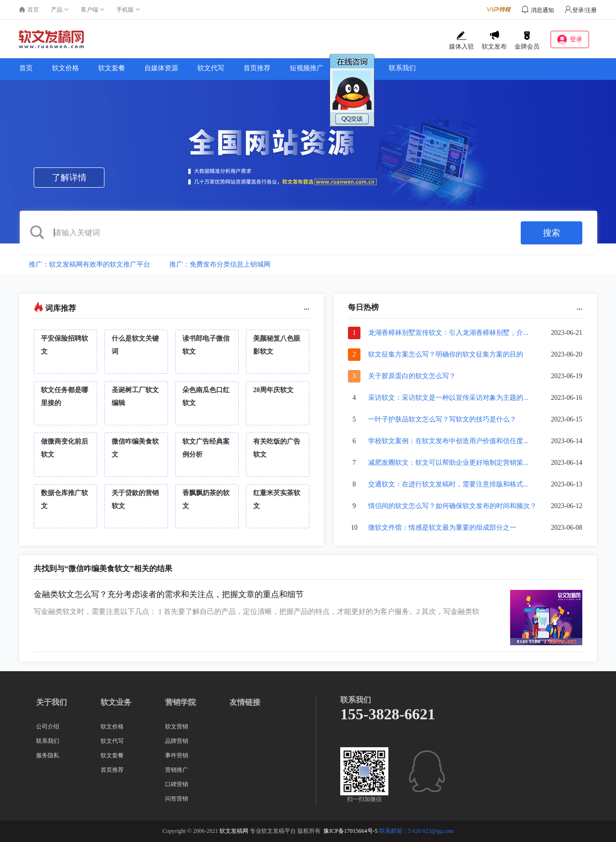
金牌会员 (527, 40)
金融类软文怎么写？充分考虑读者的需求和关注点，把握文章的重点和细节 (169, 594)
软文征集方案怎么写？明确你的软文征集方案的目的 (446, 354)
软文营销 (177, 727)
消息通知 (542, 10)
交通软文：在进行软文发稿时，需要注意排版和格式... (448, 484)
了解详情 (69, 178)
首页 (26, 68)
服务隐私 (48, 755)
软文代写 (211, 68)
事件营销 (177, 755)
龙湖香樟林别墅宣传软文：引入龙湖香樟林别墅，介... (448, 333)
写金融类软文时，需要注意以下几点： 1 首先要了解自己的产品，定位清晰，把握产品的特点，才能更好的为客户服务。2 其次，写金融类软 (257, 612)
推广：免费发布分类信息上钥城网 (220, 264)
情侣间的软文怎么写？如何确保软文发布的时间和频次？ (452, 506)
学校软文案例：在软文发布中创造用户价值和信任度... (448, 441)
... (307, 307)
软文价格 (65, 68)
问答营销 (177, 799)
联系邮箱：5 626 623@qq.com (417, 831)
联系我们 (402, 68)
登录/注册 (581, 10)
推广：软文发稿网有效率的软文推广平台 (90, 264)
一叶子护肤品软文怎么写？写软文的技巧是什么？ (442, 419)
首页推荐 (257, 68)
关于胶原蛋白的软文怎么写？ (412, 376)
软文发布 (494, 40)
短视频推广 (307, 68)
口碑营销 (177, 784)
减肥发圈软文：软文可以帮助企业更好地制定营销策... (448, 463)
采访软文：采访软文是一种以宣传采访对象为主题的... (448, 398)
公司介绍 (48, 727)
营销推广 (177, 770)
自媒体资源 (161, 68)
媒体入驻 (462, 40)
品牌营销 (177, 741)
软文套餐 (112, 68)
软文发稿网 (234, 831)
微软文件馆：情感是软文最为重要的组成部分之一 (442, 528)
